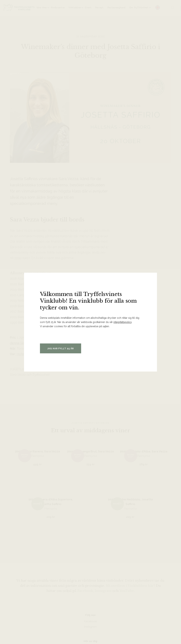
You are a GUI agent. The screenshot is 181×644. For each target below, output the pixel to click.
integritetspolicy (123, 322)
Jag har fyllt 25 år (61, 349)
